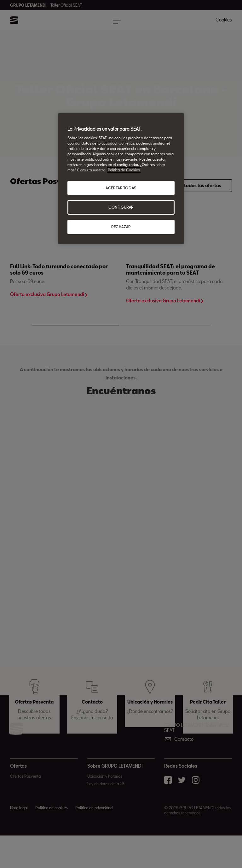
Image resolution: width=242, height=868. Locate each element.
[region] (121, 179)
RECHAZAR (121, 227)
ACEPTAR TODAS (121, 188)
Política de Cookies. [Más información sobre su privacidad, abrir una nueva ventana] (124, 170)
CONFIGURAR (121, 208)
